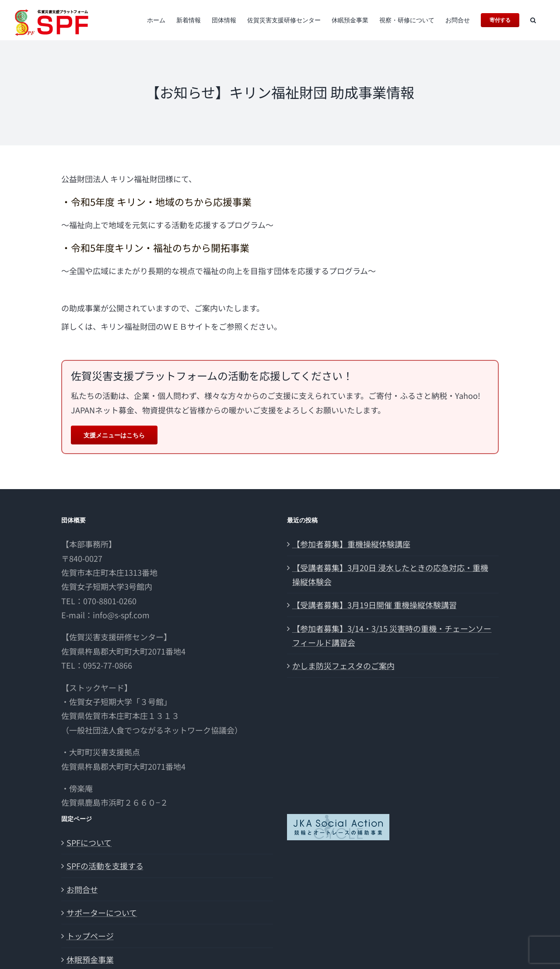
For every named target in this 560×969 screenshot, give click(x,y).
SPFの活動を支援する (105, 866)
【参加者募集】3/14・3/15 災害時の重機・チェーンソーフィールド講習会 (392, 635)
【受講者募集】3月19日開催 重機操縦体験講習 (374, 605)
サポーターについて (102, 913)
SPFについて (89, 842)
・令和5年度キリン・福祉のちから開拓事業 (155, 247)
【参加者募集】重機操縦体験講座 (351, 544)
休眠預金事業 (90, 959)
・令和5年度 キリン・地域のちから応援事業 (156, 201)
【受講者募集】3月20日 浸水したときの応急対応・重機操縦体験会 (390, 574)
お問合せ (82, 889)
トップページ (90, 936)
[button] (533, 20)
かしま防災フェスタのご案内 (343, 666)
